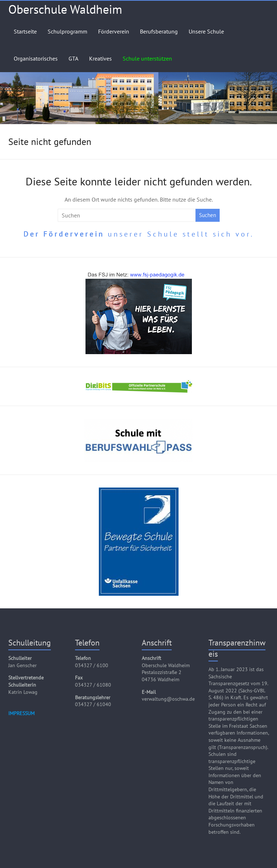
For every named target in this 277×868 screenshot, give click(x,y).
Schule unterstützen (147, 58)
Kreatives (100, 58)
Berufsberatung (159, 31)
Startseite (25, 31)
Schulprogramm (67, 31)
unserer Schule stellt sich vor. (139, 234)
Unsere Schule (206, 31)
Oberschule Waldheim (65, 9)
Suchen (208, 215)
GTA (73, 58)
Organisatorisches (36, 58)
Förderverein (114, 31)
